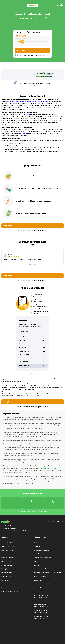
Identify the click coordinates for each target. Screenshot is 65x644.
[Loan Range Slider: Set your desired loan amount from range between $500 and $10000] (33, 42)
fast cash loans (25, 114)
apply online (23, 133)
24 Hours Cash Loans (19, 470)
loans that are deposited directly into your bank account (29, 102)
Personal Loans (26, 481)
